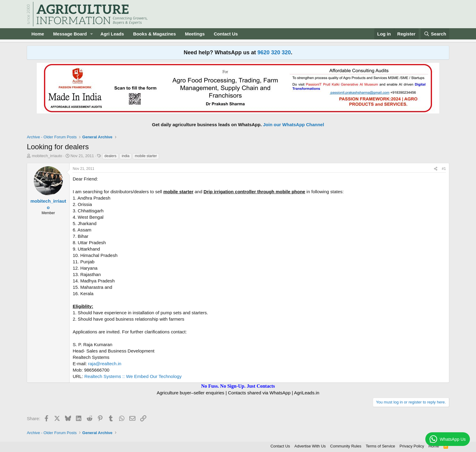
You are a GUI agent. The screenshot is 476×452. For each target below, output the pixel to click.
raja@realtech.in (105, 364)
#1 (444, 169)
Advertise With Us (310, 446)
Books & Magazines (154, 34)
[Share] (436, 169)
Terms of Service (381, 446)
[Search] (435, 34)
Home (38, 34)
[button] (92, 34)
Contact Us (226, 34)
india (126, 156)
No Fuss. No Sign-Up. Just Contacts (238, 386)
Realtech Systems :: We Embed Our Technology (133, 376)
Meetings (195, 34)
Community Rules (346, 446)
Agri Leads (112, 34)
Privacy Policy (412, 446)
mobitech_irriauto (47, 156)
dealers (110, 156)
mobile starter (146, 156)
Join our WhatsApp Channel (294, 125)
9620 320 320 (274, 52)
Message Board (70, 34)
